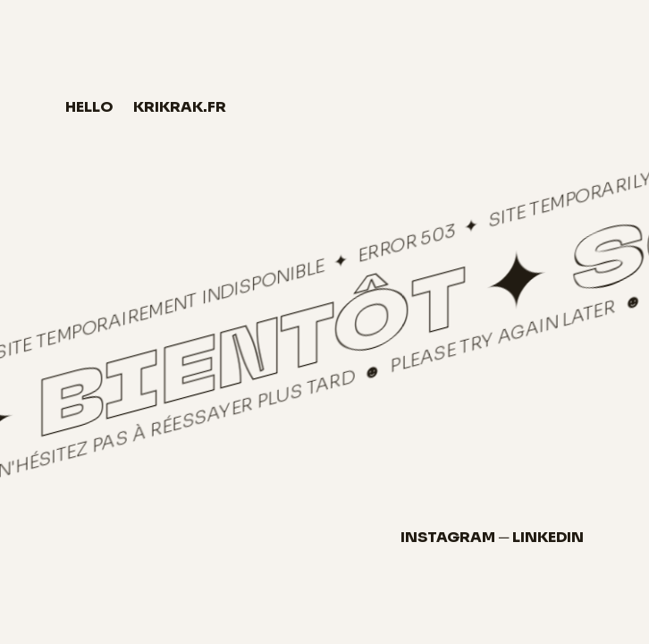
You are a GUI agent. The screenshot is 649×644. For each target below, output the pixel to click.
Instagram (448, 537)
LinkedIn (548, 537)
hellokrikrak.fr (146, 107)
